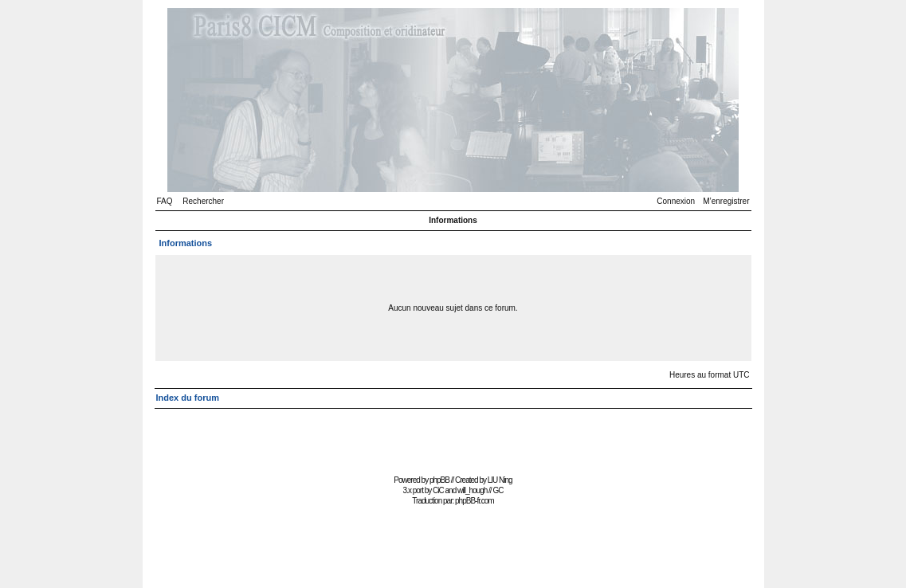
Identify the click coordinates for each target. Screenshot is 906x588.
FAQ (165, 201)
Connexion (676, 201)
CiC (438, 490)
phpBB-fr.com (475, 501)
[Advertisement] (453, 435)
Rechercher (203, 201)
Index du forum (188, 398)
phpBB (439, 480)
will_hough (472, 490)
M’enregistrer (726, 201)
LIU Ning (500, 480)
